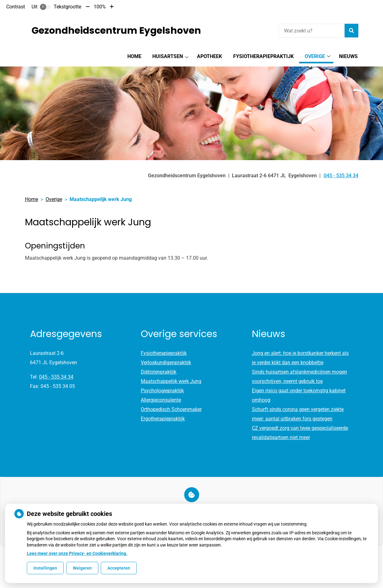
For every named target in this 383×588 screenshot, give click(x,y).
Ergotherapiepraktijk (163, 419)
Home (134, 56)
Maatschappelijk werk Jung (171, 381)
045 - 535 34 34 (56, 377)
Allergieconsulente (161, 400)
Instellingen (45, 568)
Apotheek (209, 56)
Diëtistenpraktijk (159, 372)
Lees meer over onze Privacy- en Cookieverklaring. (77, 553)
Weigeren (82, 568)
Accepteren (119, 568)
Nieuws (348, 56)
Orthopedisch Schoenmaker (171, 409)
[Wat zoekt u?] (312, 31)
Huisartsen (168, 56)
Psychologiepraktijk (162, 391)
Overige (315, 56)
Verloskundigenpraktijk (166, 363)
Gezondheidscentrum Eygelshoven (116, 31)
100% (100, 7)
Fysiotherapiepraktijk (263, 56)
